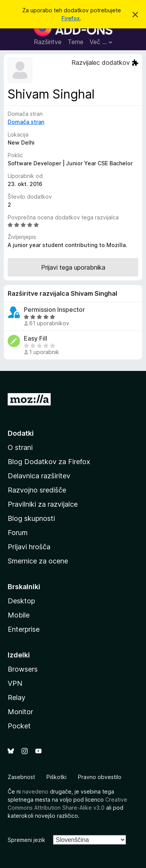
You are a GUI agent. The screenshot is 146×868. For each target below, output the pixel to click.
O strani (20, 447)
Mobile (19, 615)
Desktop (21, 601)
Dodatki (21, 433)
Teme (75, 42)
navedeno (35, 791)
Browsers (23, 669)
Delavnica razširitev (39, 476)
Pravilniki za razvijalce (43, 504)
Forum (18, 533)
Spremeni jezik (27, 840)
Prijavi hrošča (29, 547)
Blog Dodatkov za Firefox (49, 462)
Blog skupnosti (31, 518)
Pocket (19, 726)
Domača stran (26, 122)
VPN (15, 683)
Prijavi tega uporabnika (73, 267)
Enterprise (24, 629)
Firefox (71, 18)
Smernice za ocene (38, 561)
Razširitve (48, 42)
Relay (17, 698)
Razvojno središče (37, 490)
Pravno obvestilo (100, 777)
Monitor (20, 712)
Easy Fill (36, 338)
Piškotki (56, 777)
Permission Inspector (54, 310)
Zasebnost (21, 777)
